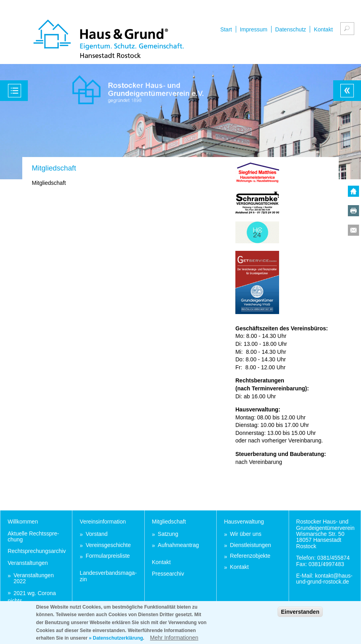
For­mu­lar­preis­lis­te (108, 556)
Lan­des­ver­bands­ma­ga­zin (108, 576)
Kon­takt (161, 562)
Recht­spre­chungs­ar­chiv (37, 551)
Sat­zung (168, 534)
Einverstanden (300, 615)
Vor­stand (96, 534)
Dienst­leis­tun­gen (250, 545)
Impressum (253, 29)
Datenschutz (291, 29)
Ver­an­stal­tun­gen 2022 (34, 578)
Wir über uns (246, 534)
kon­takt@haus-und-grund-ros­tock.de (324, 579)
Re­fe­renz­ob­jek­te (250, 556)
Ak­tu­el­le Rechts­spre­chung (33, 536)
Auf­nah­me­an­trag (179, 545)
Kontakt (323, 29)
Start (226, 29)
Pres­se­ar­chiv (168, 574)
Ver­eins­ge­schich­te (108, 545)
